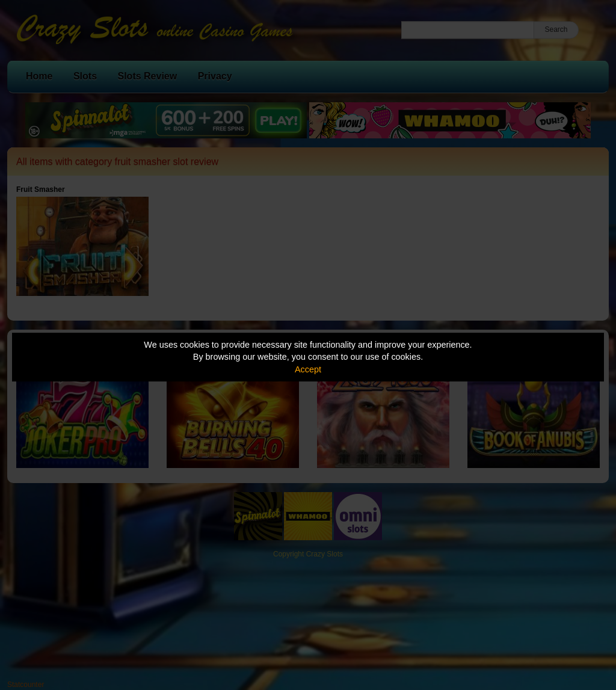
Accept (308, 369)
